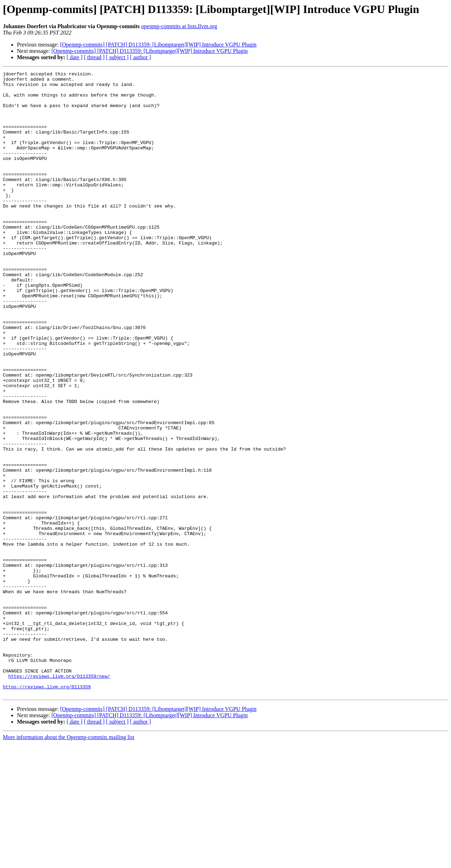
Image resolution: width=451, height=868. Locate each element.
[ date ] (75, 57)
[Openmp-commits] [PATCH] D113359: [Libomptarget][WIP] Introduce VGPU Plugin (158, 45)
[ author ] (141, 57)
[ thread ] (94, 57)
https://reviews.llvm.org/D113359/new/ (59, 798)
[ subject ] (117, 57)
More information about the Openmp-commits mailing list (69, 862)
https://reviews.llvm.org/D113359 (47, 810)
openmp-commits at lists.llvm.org (179, 26)
